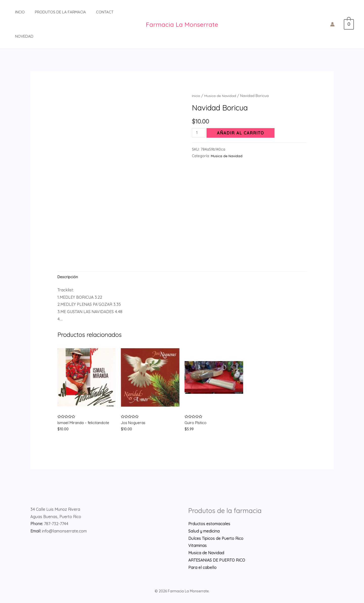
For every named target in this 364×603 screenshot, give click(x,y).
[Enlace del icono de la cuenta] (335, 24)
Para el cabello (202, 569)
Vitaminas (198, 547)
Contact (95, 12)
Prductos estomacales (209, 525)
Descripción (68, 277)
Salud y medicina (204, 532)
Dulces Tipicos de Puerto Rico (216, 540)
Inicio (196, 96)
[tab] (68, 277)
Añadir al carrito (242, 133)
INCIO (15, 12)
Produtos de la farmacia (53, 12)
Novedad (19, 36)
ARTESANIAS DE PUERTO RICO (217, 562)
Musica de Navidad (221, 96)
